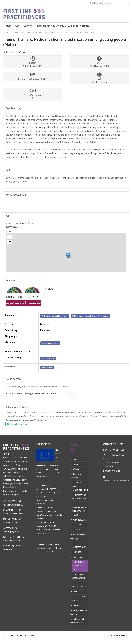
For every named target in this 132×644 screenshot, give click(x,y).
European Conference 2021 (79, 566)
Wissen (41, 26)
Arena (78, 530)
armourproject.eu (12, 531)
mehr (110, 26)
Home (20, 26)
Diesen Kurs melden (17, 424)
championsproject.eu (14, 514)
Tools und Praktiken (63, 26)
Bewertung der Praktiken (79, 497)
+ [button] (10, 237)
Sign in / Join (96, 3)
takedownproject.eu (13, 505)
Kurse (78, 552)
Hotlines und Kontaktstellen (77, 621)
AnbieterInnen (79, 547)
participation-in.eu (12, 540)
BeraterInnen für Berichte (79, 612)
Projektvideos (80, 587)
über (75, 592)
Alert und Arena (91, 26)
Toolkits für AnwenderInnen (80, 486)
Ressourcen (78, 557)
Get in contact (70, 393)
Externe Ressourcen (79, 576)
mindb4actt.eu (10, 522)
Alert (78, 525)
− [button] (10, 242)
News (29, 26)
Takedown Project (79, 599)
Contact (76, 605)
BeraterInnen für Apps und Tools (79, 511)
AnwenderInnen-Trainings (79, 537)
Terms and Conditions (119, 636)
